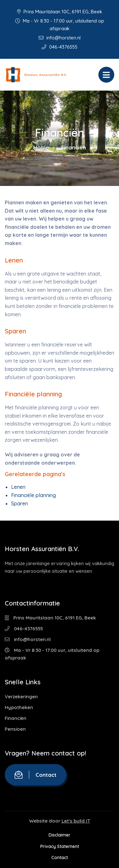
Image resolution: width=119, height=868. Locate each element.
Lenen (18, 487)
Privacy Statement (60, 846)
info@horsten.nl (60, 38)
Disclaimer (60, 835)
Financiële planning (33, 495)
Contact (36, 775)
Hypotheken (19, 707)
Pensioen (15, 729)
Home (41, 147)
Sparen (20, 503)
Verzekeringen (21, 697)
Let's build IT (76, 821)
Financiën (16, 718)
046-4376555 (60, 47)
